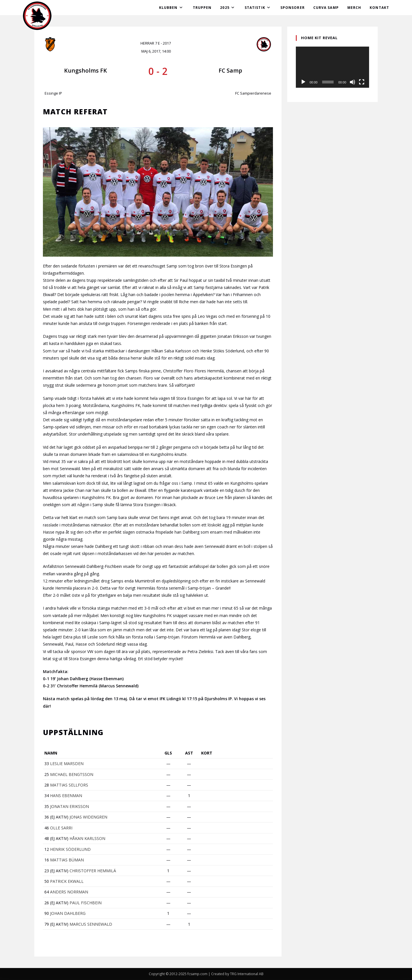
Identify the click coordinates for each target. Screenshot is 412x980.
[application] (332, 67)
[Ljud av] (352, 82)
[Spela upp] (303, 82)
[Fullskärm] (362, 82)
